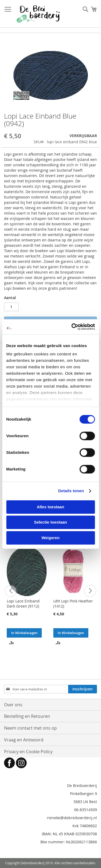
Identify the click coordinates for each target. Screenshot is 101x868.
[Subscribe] (83, 689)
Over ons (13, 705)
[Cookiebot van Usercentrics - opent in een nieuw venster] (72, 327)
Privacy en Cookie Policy (28, 752)
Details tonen (71, 491)
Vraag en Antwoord (24, 740)
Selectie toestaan (50, 522)
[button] (11, 642)
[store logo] (38, 14)
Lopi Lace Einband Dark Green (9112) (23, 604)
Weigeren (50, 538)
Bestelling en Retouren (27, 716)
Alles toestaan (51, 507)
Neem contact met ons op (30, 728)
